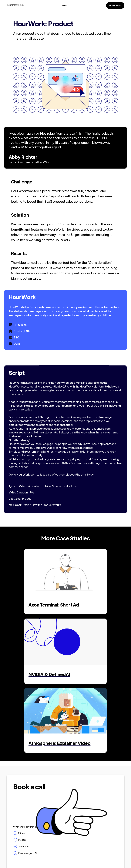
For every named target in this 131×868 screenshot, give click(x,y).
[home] (16, 5)
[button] (65, 5)
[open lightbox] (65, 85)
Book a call (115, 5)
